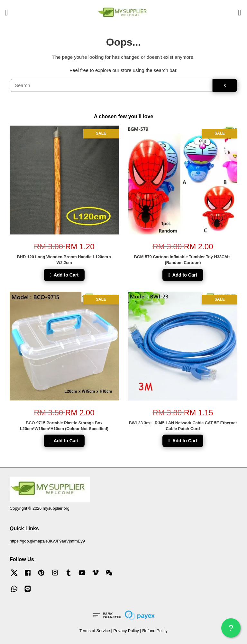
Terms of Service (95, 631)
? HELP (231, 630)
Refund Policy (155, 631)
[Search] (111, 85)
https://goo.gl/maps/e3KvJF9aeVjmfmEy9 (47, 541)
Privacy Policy (126, 631)
